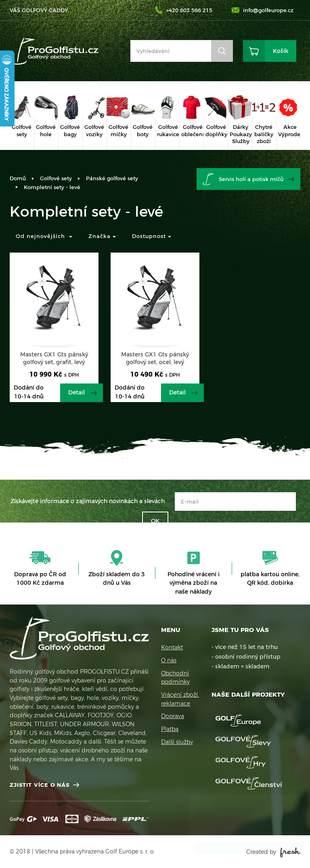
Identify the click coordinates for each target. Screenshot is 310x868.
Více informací (224, 831)
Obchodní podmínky (175, 678)
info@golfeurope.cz (268, 10)
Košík (281, 51)
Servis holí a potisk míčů (251, 179)
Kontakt (172, 647)
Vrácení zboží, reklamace (180, 699)
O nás (169, 660)
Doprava (173, 716)
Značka (102, 236)
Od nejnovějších (44, 236)
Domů (18, 178)
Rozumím (241, 848)
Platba (170, 729)
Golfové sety (56, 178)
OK (155, 521)
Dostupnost (152, 236)
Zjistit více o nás (40, 785)
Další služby (177, 742)
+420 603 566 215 (189, 10)
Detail (76, 392)
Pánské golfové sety (112, 178)
